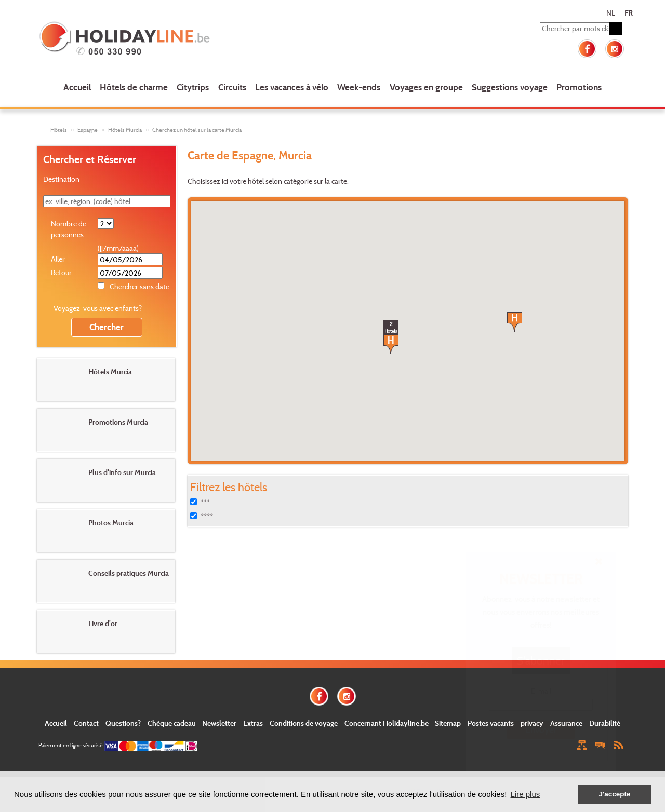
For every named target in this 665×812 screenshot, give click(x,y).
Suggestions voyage (510, 87)
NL (611, 13)
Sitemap (448, 723)
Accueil (77, 87)
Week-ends (359, 87)
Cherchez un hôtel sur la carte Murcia (197, 130)
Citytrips (193, 87)
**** (207, 516)
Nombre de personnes (69, 229)
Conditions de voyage (304, 723)
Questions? (123, 723)
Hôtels (59, 130)
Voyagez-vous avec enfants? (98, 308)
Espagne (88, 130)
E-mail (541, 691)
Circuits (232, 87)
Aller (58, 259)
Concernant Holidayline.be (387, 723)
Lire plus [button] (526, 794)
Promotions (579, 87)
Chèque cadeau (172, 723)
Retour (61, 272)
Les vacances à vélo (292, 87)
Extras (253, 723)
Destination (61, 179)
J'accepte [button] (614, 794)
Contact (86, 723)
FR (628, 13)
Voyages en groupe (426, 87)
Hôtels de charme (134, 87)
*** (205, 502)
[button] (515, 322)
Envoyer (541, 730)
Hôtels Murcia (125, 130)
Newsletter (219, 723)
